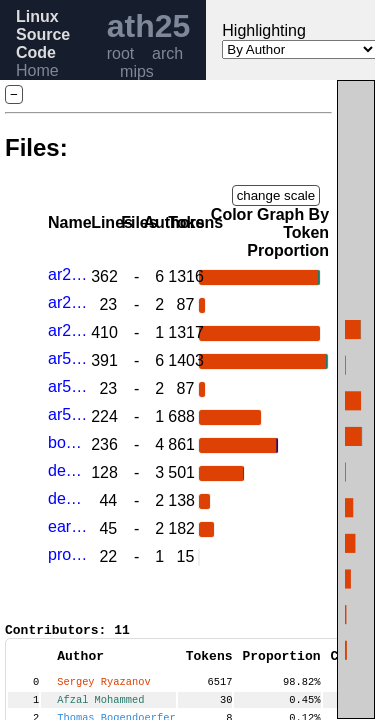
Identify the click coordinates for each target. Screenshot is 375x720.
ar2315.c (67, 274)
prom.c (67, 554)
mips (137, 71)
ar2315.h (67, 302)
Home (37, 70)
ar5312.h (67, 386)
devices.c (67, 470)
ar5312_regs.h (67, 414)
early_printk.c (67, 526)
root (121, 53)
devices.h (67, 498)
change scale (276, 195)
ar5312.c (67, 358)
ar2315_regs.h (67, 330)
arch (167, 53)
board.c (67, 442)
